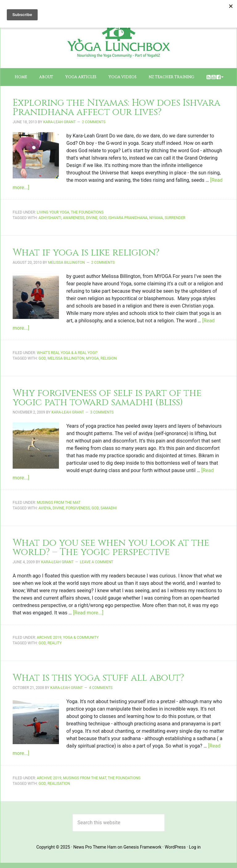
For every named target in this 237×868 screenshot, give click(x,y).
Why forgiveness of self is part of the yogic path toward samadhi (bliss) (107, 398)
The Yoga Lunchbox (118, 40)
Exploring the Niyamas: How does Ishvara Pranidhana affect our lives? (116, 108)
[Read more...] (88, 613)
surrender (175, 218)
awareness (74, 218)
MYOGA (93, 358)
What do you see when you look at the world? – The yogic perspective (111, 548)
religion (109, 358)
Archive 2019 (49, 638)
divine (92, 218)
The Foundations (87, 212)
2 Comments (94, 122)
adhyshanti (50, 218)
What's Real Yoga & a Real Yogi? (67, 353)
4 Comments (101, 688)
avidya (45, 508)
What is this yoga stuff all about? (98, 678)
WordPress (175, 847)
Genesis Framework (142, 847)
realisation (59, 784)
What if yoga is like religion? (86, 253)
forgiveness (78, 508)
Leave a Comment (97, 562)
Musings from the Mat (58, 503)
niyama (156, 218)
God (103, 218)
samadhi (109, 508)
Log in (195, 847)
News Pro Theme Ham (95, 847)
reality (55, 643)
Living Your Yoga (53, 212)
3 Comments (102, 412)
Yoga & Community (81, 638)
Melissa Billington (66, 358)
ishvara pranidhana (128, 218)
